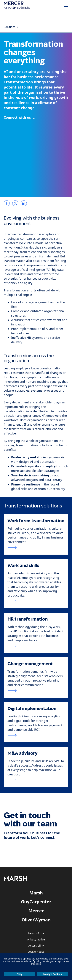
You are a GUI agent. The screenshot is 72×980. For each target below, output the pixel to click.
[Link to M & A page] (36, 780)
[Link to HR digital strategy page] (36, 735)
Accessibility (36, 946)
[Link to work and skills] (36, 601)
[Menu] (66, 5)
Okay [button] (19, 974)
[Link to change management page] (36, 691)
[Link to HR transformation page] (36, 646)
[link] (7, 203)
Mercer (36, 911)
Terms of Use (36, 934)
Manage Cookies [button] (53, 974)
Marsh (36, 893)
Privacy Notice (36, 940)
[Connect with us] (19, 117)
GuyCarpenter (36, 902)
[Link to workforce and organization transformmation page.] (36, 548)
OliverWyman (36, 920)
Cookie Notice (36, 952)
